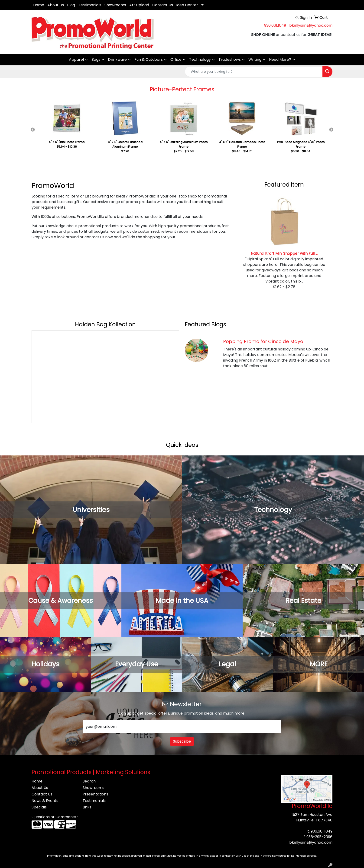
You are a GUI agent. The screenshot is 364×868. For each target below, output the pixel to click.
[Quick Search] (254, 72)
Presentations (95, 794)
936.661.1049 (275, 25)
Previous (33, 130)
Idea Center (187, 5)
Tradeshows (230, 59)
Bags (96, 59)
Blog (71, 5)
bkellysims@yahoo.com (311, 25)
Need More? (280, 59)
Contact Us (163, 5)
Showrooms (115, 5)
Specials (39, 807)
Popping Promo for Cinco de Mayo (263, 341)
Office (176, 59)
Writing (255, 59)
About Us (56, 5)
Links (87, 807)
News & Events (45, 801)
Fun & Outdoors (149, 59)
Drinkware (117, 59)
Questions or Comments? (55, 817)
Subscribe (182, 741)
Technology (200, 59)
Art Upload (139, 5)
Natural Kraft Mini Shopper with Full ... (284, 253)
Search (89, 781)
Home (39, 5)
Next (331, 130)
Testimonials (90, 5)
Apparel (76, 59)
